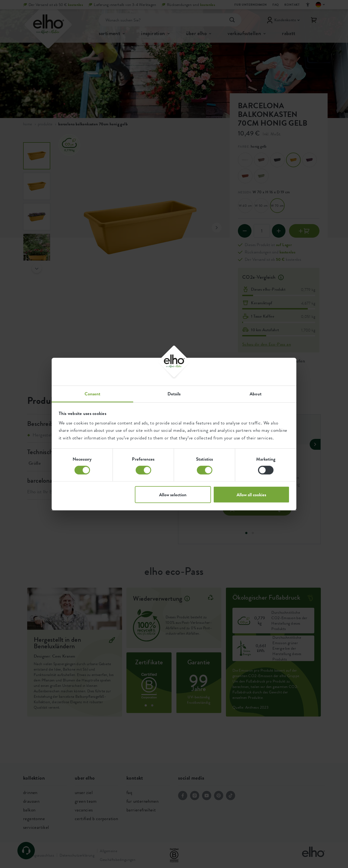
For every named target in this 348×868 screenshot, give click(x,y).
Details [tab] (174, 394)
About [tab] (256, 394)
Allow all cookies (251, 495)
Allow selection (173, 495)
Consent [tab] (93, 394)
